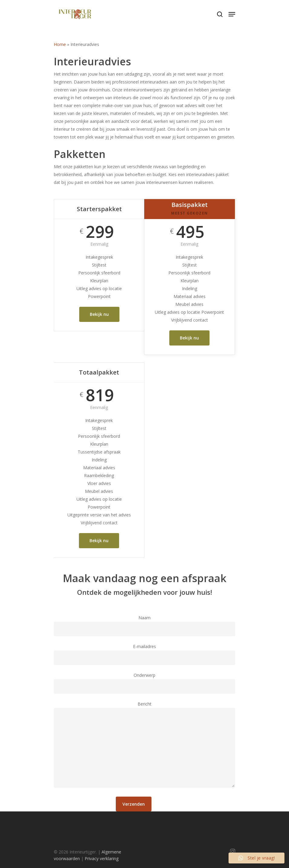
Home (60, 44)
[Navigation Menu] (232, 14)
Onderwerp (144, 683)
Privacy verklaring (102, 858)
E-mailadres (144, 654)
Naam (144, 626)
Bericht (144, 746)
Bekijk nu (99, 314)
